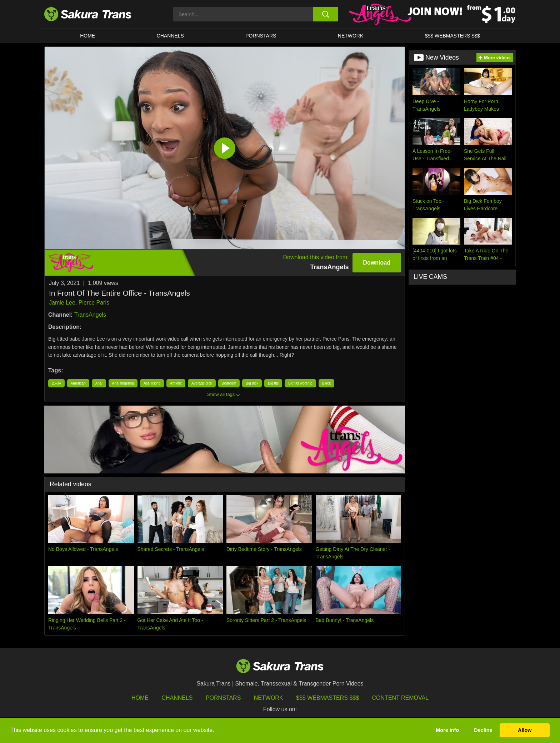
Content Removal (401, 698)
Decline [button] (483, 730)
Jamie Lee (62, 303)
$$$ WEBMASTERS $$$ (452, 36)
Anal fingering (123, 383)
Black (326, 383)
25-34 (56, 383)
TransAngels (90, 315)
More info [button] (447, 730)
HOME (87, 36)
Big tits (273, 383)
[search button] (326, 14)
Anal (99, 383)
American (78, 383)
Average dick (202, 383)
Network (351, 36)
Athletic (176, 383)
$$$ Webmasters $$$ (327, 698)
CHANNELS (170, 36)
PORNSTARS (261, 36)
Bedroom (229, 383)
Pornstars (223, 698)
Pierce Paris (94, 303)
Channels (177, 698)
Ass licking (152, 383)
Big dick (252, 383)
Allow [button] (525, 730)
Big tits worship (300, 383)
